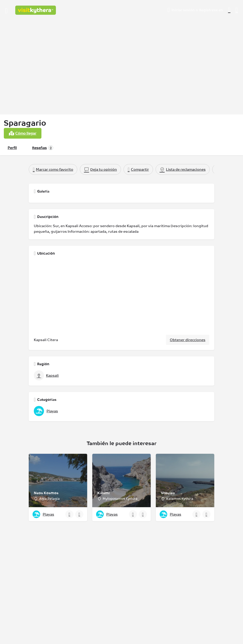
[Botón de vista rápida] (69, 514)
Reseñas (43, 148)
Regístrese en (211, 10)
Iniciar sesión (183, 10)
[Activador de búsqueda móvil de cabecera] (237, 10)
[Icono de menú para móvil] (6, 10)
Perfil (12, 148)
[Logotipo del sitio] (36, 10)
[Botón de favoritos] (79, 514)
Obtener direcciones (188, 340)
